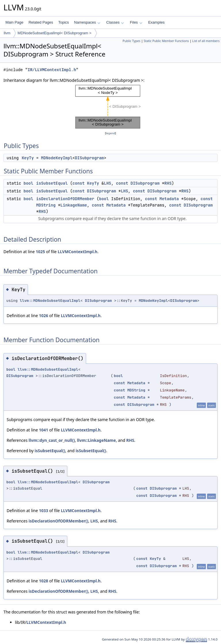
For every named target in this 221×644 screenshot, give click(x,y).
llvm (7, 33)
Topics (63, 22)
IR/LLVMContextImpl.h (52, 70)
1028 (43, 581)
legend (110, 133)
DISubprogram (89, 158)
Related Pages (41, 22)
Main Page (14, 22)
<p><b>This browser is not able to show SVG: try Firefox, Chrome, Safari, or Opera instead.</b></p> (111, 107)
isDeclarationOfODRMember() (58, 521)
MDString (46, 205)
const (79, 183)
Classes (115, 22)
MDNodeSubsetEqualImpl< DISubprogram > (55, 33)
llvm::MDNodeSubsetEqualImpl (50, 301)
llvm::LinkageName (97, 440)
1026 (43, 316)
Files (136, 22)
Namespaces (87, 22)
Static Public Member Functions (166, 41)
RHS (168, 183)
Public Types (132, 41)
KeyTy (28, 158)
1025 (40, 252)
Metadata (169, 199)
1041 (43, 430)
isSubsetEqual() (50, 451)
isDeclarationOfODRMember (65, 199)
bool (28, 183)
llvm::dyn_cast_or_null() (52, 440)
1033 (43, 511)
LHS (107, 183)
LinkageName (74, 205)
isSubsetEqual (52, 183)
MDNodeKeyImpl (57, 158)
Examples (156, 22)
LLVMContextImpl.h (77, 252)
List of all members (206, 41)
